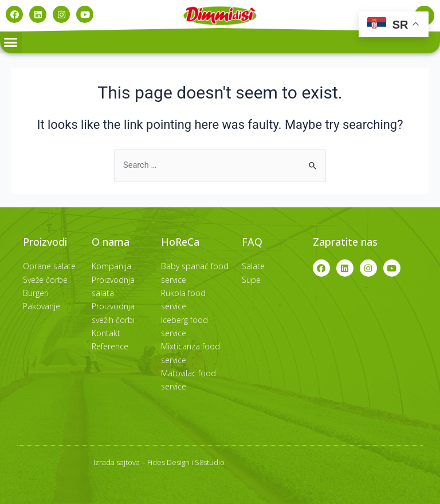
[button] (11, 42)
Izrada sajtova (117, 462)
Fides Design (168, 462)
